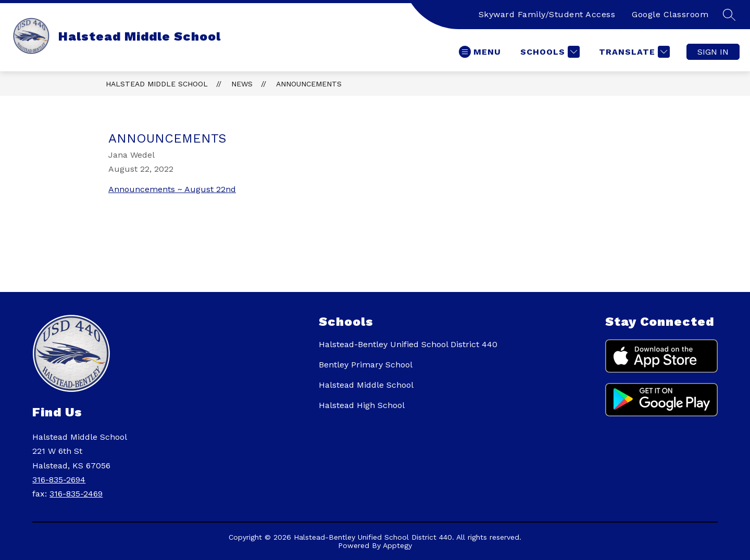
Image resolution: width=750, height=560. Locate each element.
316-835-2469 (76, 494)
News (242, 84)
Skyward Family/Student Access (547, 14)
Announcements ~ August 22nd (172, 189)
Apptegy (397, 545)
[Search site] (729, 15)
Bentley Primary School (366, 365)
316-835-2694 (59, 480)
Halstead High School (362, 405)
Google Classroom (670, 14)
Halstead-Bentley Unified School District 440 (408, 344)
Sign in (713, 52)
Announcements (309, 84)
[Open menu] (480, 52)
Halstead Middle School (157, 84)
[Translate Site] (633, 52)
